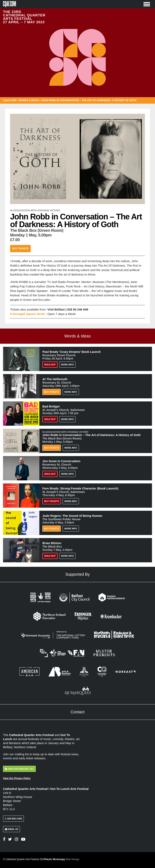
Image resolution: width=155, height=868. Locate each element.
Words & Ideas (29, 100)
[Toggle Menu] (147, 4)
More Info (67, 364)
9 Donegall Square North (28, 314)
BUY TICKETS (52, 501)
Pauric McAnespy (62, 859)
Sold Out (50, 364)
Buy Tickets (20, 248)
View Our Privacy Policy (17, 778)
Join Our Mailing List (19, 768)
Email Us (12, 829)
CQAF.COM (9, 100)
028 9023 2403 (13, 818)
